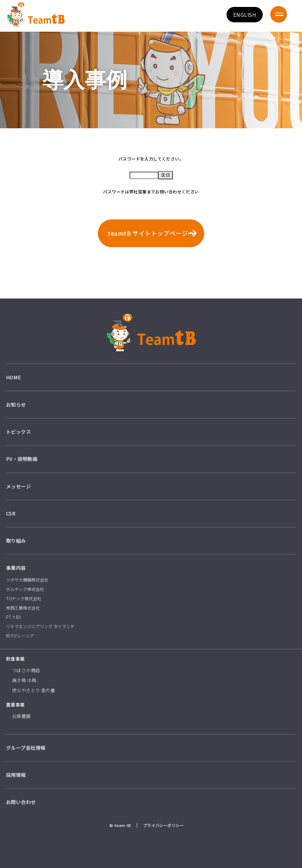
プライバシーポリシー (163, 825)
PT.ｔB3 (13, 617)
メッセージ (18, 486)
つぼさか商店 (26, 670)
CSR (11, 513)
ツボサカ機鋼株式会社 (27, 580)
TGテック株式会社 (24, 598)
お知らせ (16, 404)
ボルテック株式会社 (25, 589)
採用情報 (16, 775)
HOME (14, 377)
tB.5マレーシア (20, 636)
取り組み (16, 541)
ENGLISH (245, 15)
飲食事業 (15, 659)
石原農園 (21, 716)
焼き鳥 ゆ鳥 (24, 680)
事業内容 (16, 568)
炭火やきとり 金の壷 (34, 690)
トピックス (18, 432)
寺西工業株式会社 (23, 608)
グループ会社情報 (26, 748)
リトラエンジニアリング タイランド (40, 626)
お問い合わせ (21, 802)
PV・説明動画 (22, 459)
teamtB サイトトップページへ (151, 233)
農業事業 (15, 705)
